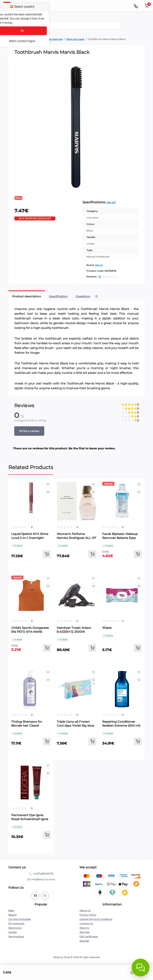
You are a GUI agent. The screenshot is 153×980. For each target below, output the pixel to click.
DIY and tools (16, 924)
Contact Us (86, 924)
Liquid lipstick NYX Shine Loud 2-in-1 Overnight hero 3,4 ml (30, 538)
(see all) (111, 202)
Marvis (99, 265)
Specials (84, 941)
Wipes (107, 628)
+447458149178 (43, 874)
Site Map (85, 932)
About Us (85, 910)
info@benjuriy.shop (43, 879)
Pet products (16, 937)
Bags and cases (75, 39)
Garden (13, 932)
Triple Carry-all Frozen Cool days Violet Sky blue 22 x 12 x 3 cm (75, 726)
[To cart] (47, 554)
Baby (11, 910)
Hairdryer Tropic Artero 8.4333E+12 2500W (74, 630)
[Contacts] (136, 6)
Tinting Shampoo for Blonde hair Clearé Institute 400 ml (27, 726)
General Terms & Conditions (96, 919)
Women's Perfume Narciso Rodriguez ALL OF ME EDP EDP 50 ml (76, 538)
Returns (84, 928)
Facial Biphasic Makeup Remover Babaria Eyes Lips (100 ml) (120, 538)
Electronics (15, 928)
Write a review (29, 431)
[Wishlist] (48, 485)
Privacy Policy (88, 915)
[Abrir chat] (141, 968)
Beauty (13, 915)
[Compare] (48, 492)
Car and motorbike (20, 919)
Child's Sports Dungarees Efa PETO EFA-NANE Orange (30, 632)
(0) (100, 277)
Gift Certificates (89, 937)
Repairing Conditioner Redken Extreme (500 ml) (121, 724)
